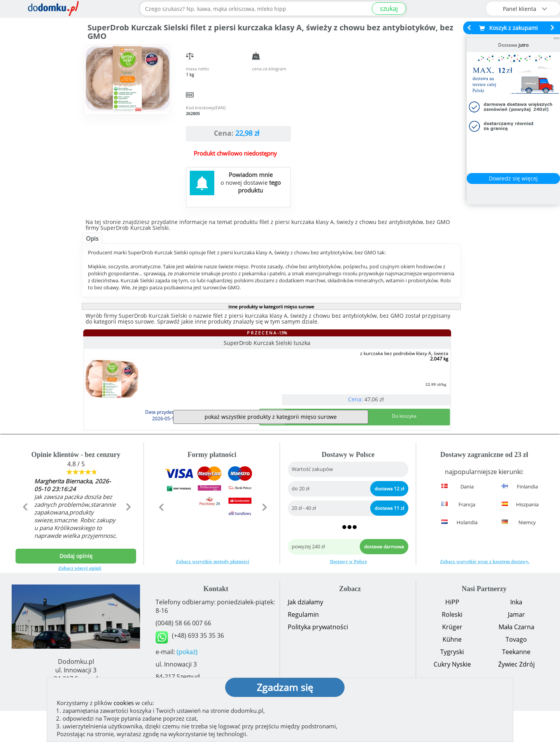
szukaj (389, 9)
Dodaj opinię (76, 587)
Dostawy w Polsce (349, 593)
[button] (25, 555)
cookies (124, 703)
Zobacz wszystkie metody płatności (213, 593)
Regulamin (303, 646)
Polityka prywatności (318, 658)
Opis (92, 238)
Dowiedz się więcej (513, 178)
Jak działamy (305, 633)
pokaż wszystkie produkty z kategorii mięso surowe (271, 448)
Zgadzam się (285, 687)
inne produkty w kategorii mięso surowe (271, 307)
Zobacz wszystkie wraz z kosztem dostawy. (485, 593)
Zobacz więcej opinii (80, 599)
